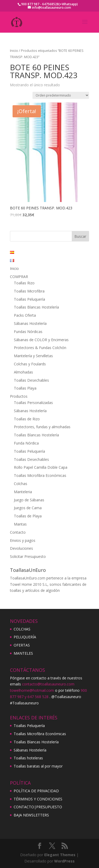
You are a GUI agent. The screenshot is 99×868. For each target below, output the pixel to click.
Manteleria (23, 492)
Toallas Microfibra (29, 291)
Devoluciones (21, 548)
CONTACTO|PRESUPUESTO (38, 807)
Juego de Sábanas (29, 500)
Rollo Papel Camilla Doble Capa (41, 467)
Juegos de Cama (28, 508)
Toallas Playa (25, 388)
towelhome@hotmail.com (32, 690)
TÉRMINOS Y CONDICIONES (38, 799)
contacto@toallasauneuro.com (48, 684)
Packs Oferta (25, 315)
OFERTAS (22, 645)
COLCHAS (22, 629)
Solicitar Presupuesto (28, 556)
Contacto (18, 532)
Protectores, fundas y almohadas (42, 427)
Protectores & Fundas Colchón (40, 348)
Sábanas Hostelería (30, 323)
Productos (19, 396)
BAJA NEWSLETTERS (31, 815)
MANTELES (23, 653)
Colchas (21, 484)
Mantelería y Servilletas (33, 356)
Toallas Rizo (24, 283)
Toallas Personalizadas (33, 403)
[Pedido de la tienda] (61, 95)
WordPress (64, 861)
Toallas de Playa (28, 516)
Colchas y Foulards (30, 364)
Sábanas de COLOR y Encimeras (41, 340)
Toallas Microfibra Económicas (40, 475)
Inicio (14, 51)
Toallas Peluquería (29, 299)
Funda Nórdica (26, 443)
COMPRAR (19, 277)
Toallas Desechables (31, 380)
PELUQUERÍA (25, 637)
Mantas (20, 524)
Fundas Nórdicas (28, 332)
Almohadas (23, 372)
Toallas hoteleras (28, 758)
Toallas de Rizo (27, 419)
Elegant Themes (60, 855)
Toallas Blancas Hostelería (36, 307)
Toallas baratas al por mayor (38, 766)
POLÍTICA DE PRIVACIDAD (36, 791)
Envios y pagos (23, 540)
